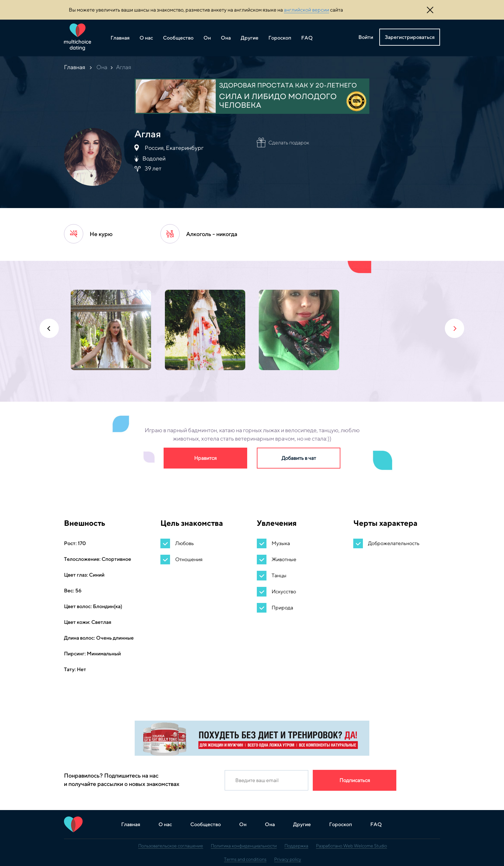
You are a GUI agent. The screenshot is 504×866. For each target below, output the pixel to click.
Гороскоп (280, 38)
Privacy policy (288, 859)
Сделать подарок (289, 143)
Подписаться (355, 780)
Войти (366, 37)
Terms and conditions (245, 859)
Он (207, 38)
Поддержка (296, 846)
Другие (250, 38)
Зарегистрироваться (410, 37)
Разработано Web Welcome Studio (351, 846)
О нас (146, 38)
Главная (120, 38)
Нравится (205, 458)
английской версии (306, 10)
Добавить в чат (299, 458)
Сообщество (178, 38)
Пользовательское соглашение (171, 846)
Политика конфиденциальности (244, 846)
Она (226, 38)
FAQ (307, 38)
